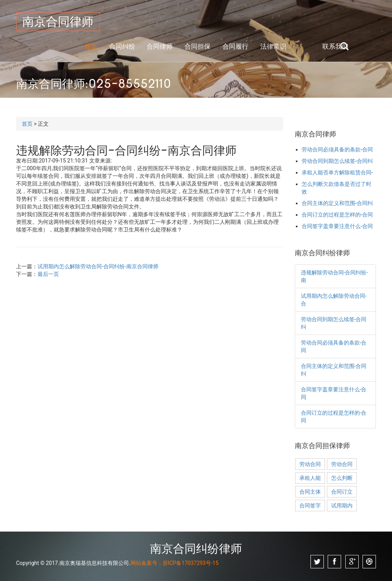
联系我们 (335, 46)
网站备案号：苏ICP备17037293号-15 (175, 563)
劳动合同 (310, 464)
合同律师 (160, 46)
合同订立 (342, 492)
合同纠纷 (122, 46)
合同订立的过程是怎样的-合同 (337, 215)
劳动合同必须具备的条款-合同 (337, 149)
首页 (91, 46)
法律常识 (273, 46)
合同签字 (310, 506)
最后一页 (48, 274)
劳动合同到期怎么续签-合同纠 (337, 161)
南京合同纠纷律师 (196, 548)
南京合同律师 (58, 21)
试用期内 (342, 506)
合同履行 (235, 46)
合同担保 (198, 46)
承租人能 (310, 478)
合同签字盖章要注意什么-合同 (337, 226)
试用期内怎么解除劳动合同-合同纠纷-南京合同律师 (98, 266)
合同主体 (310, 492)
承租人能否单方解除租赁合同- (337, 172)
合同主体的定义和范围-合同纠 (337, 203)
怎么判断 (342, 478)
